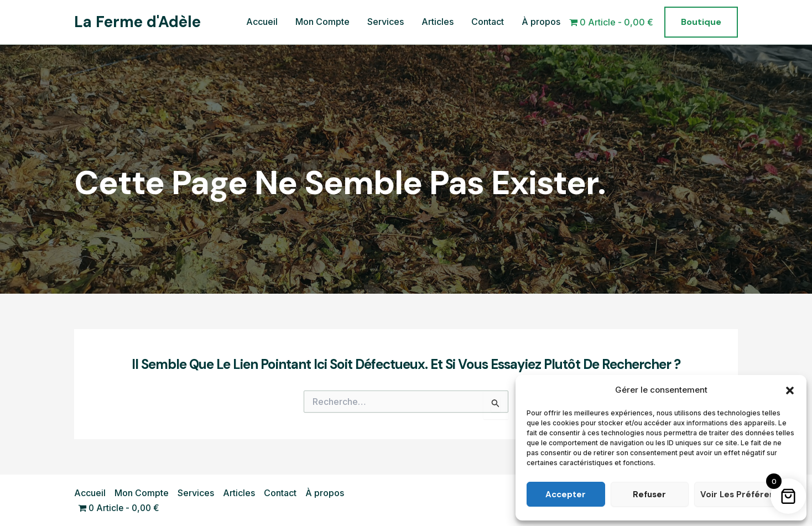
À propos (541, 22)
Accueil (262, 22)
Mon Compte (322, 22)
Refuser (649, 494)
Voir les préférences (745, 494)
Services (386, 22)
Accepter (566, 494)
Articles (438, 22)
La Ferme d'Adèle (137, 22)
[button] (790, 390)
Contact (488, 22)
